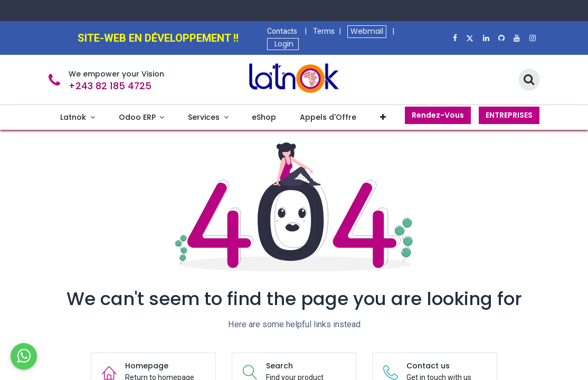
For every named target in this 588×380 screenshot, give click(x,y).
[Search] (529, 80)
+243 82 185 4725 (110, 86)
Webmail (367, 31)
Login (283, 44)
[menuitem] (78, 117)
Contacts (282, 31)
